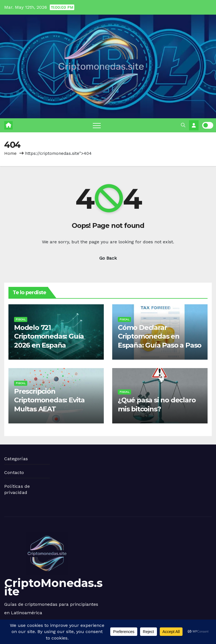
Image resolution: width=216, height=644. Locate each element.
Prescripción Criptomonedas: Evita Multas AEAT (49, 400)
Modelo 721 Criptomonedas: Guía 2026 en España (49, 336)
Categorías (16, 459)
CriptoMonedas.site (53, 587)
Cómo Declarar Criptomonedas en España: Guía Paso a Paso (160, 336)
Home (10, 153)
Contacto (14, 472)
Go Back (108, 258)
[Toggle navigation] (97, 125)
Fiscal (21, 319)
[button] (183, 125)
